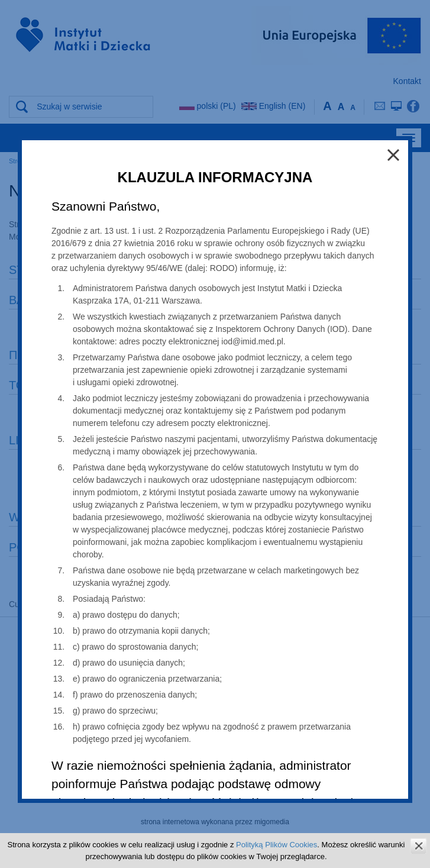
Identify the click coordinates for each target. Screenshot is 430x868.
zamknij (418, 846)
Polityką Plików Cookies (277, 845)
